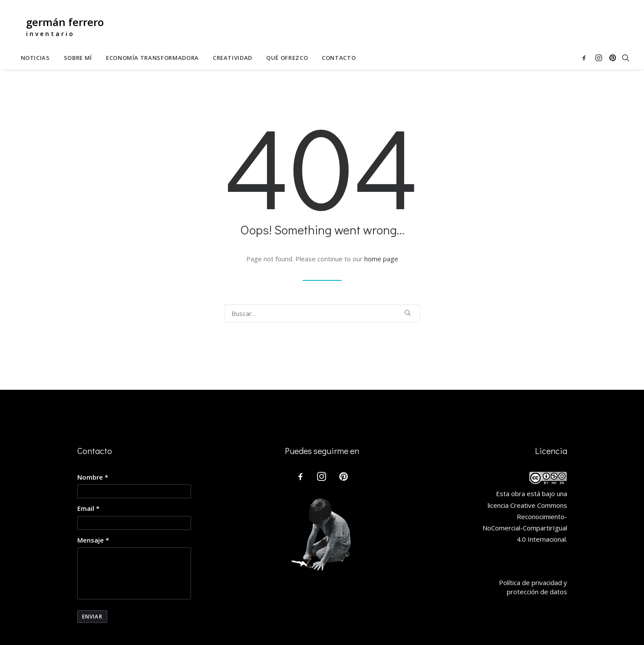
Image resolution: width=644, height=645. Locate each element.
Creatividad (233, 58)
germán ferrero (65, 22)
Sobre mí (78, 58)
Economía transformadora (152, 58)
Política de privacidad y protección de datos (533, 587)
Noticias (35, 58)
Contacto (339, 58)
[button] (586, 58)
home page (381, 259)
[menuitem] (35, 58)
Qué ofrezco (287, 58)
